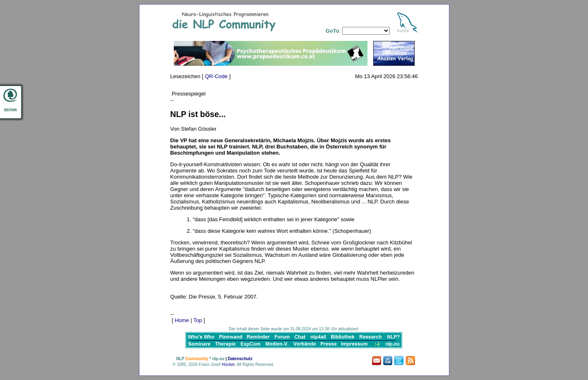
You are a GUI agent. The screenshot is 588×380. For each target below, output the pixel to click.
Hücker (228, 364)
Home (182, 320)
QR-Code (216, 76)
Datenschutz (240, 359)
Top (198, 320)
